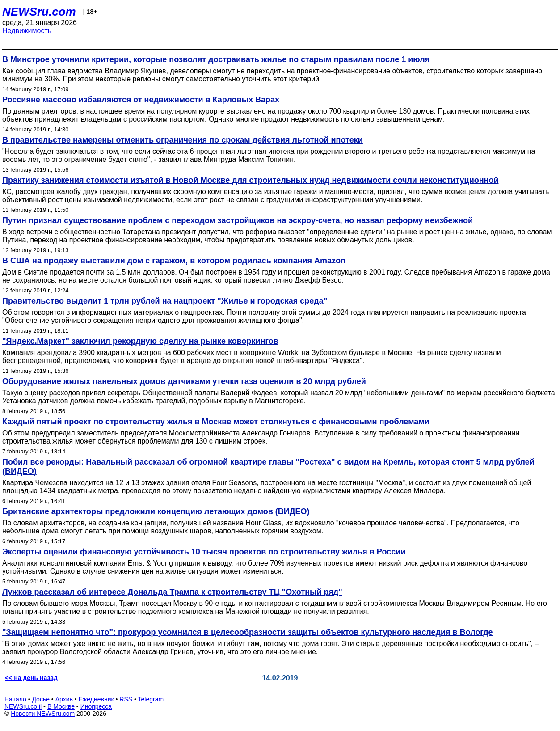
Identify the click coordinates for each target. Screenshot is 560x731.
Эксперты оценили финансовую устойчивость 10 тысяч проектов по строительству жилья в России (204, 552)
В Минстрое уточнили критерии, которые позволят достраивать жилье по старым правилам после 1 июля (216, 59)
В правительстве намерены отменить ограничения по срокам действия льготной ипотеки (183, 140)
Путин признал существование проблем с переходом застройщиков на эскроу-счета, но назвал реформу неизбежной (238, 220)
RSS (126, 699)
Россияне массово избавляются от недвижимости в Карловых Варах (141, 100)
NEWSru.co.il (23, 706)
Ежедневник (96, 699)
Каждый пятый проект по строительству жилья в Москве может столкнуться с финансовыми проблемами (216, 422)
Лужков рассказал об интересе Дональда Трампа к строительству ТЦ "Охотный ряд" (172, 592)
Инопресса (96, 706)
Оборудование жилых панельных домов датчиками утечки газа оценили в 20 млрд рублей (184, 381)
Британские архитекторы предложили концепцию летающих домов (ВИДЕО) (156, 511)
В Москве (61, 706)
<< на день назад (31, 678)
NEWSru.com (39, 12)
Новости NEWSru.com (43, 714)
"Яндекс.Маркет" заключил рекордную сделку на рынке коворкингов (140, 341)
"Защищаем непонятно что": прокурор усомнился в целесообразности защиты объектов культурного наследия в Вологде (248, 632)
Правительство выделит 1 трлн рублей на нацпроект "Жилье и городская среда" (165, 301)
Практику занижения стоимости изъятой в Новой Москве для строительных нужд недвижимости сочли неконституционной (251, 180)
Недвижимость (27, 31)
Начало (15, 699)
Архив (64, 699)
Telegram (151, 699)
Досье (41, 699)
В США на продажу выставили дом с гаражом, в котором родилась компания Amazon (174, 261)
